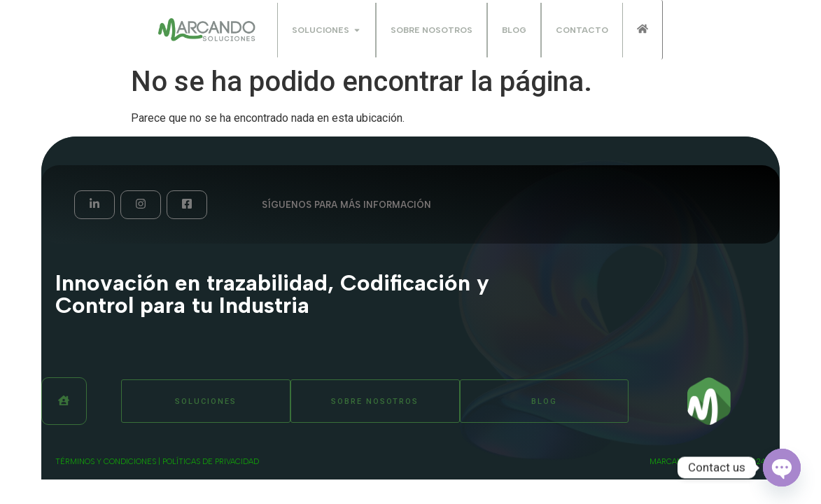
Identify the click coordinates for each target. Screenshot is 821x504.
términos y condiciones (106, 462)
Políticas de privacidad (211, 462)
